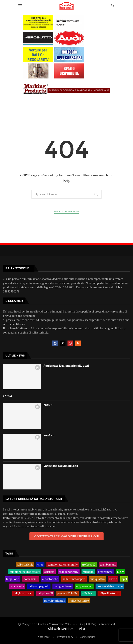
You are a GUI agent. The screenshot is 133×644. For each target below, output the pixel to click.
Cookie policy (88, 637)
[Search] (113, 6)
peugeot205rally (67, 593)
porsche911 (31, 579)
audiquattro (97, 579)
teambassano (108, 565)
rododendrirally (69, 572)
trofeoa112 (89, 565)
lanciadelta (17, 586)
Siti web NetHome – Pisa (67, 629)
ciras (40, 565)
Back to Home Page (67, 212)
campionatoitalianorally (63, 565)
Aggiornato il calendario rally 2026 (66, 366)
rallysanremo (84, 586)
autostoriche (50, 579)
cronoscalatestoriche (110, 586)
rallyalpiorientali (55, 601)
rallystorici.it (25, 565)
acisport (49, 572)
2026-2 (8, 396)
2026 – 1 (49, 435)
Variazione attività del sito (61, 466)
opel (124, 579)
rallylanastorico (23, 593)
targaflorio (13, 579)
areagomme (105, 572)
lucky (120, 572)
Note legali (44, 637)
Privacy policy (65, 637)
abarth (113, 579)
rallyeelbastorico (109, 593)
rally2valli (88, 593)
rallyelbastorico (79, 601)
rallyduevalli (45, 593)
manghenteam (63, 586)
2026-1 (48, 405)
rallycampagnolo (39, 586)
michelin (88, 572)
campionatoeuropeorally (25, 572)
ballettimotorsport (74, 579)
